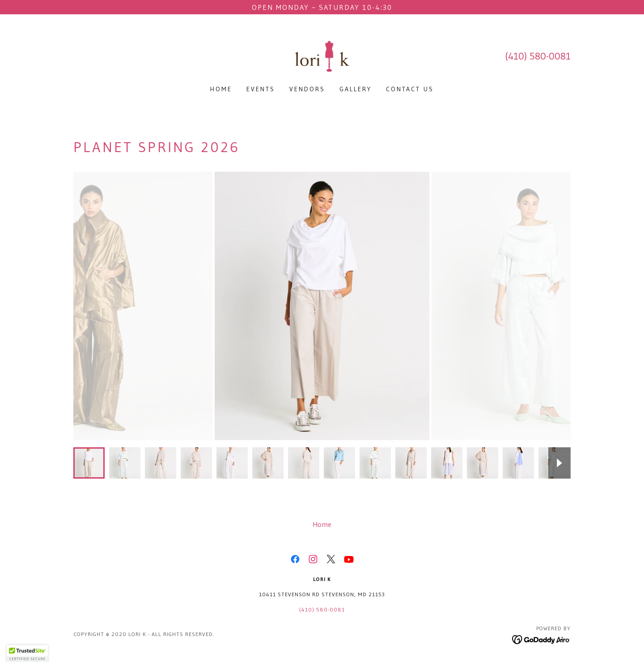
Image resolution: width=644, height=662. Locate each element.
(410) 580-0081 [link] (538, 56)
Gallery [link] (356, 89)
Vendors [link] (307, 89)
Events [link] (261, 89)
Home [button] (322, 524)
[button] (27, 654)
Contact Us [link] (410, 89)
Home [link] (221, 89)
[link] (322, 55)
